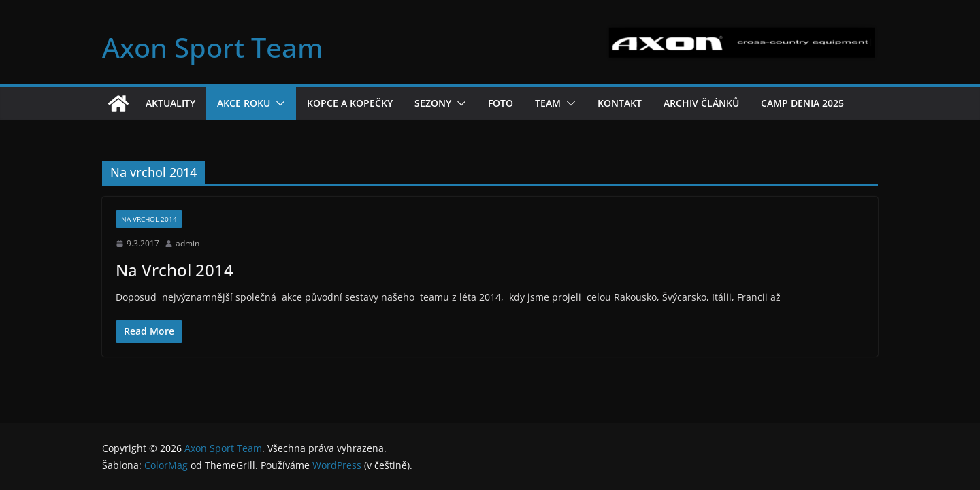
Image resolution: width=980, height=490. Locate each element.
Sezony (433, 103)
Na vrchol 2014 (149, 219)
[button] (278, 103)
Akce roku (244, 103)
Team (548, 103)
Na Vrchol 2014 (175, 270)
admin (187, 243)
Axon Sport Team (213, 47)
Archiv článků (701, 103)
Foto (501, 103)
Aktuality (170, 103)
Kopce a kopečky (350, 103)
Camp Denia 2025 (802, 103)
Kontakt (620, 103)
